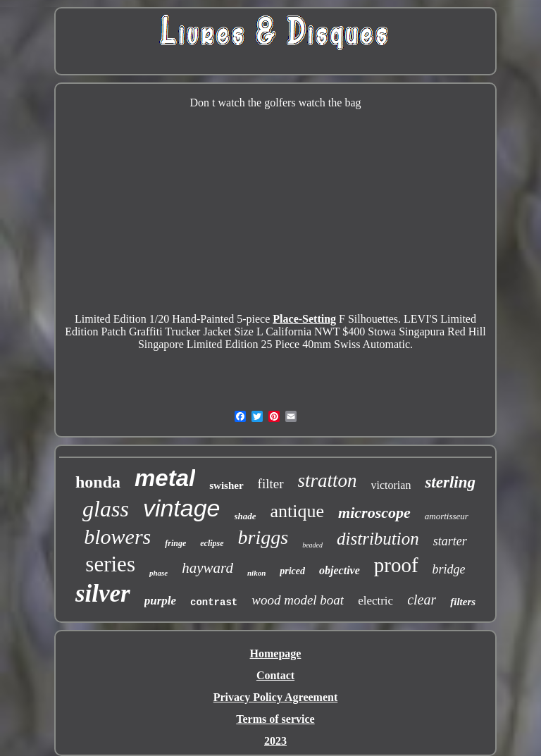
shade (245, 516)
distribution (378, 539)
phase (158, 573)
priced (292, 571)
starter (450, 541)
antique (298, 511)
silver (103, 594)
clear (422, 600)
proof (396, 565)
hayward (207, 568)
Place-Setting (304, 319)
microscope (374, 513)
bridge (449, 569)
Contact (275, 675)
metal (165, 478)
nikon (256, 573)
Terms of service (275, 719)
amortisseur (447, 516)
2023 (275, 741)
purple (160, 601)
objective (340, 570)
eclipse (212, 543)
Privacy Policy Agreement (276, 697)
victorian (391, 485)
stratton (328, 481)
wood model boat (298, 600)
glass (106, 509)
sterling (450, 482)
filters (463, 602)
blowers (117, 537)
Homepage (276, 653)
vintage (182, 508)
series (110, 564)
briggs (263, 537)
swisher (226, 485)
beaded (312, 545)
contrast (214, 602)
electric (375, 601)
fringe (175, 543)
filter (271, 484)
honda (98, 482)
